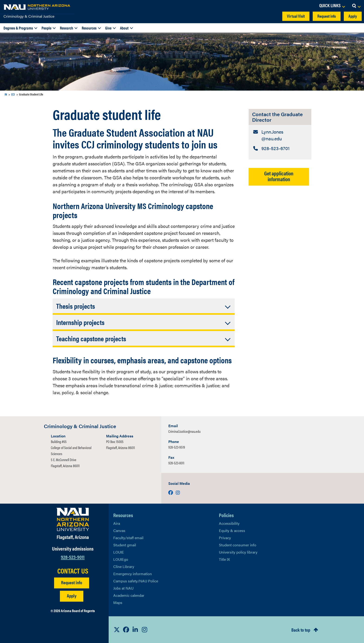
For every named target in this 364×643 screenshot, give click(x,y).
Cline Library (124, 566)
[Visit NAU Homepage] (73, 519)
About (124, 28)
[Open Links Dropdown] (332, 6)
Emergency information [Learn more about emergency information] (133, 574)
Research (67, 28)
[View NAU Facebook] (126, 630)
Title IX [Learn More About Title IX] (224, 559)
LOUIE (119, 552)
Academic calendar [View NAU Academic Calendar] (129, 595)
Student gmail (125, 545)
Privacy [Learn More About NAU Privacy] (225, 538)
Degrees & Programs (18, 28)
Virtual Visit (296, 16)
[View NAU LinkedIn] (135, 630)
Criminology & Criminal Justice (29, 16)
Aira (117, 523)
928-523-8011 (176, 463)
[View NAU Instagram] (145, 630)
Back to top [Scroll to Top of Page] (301, 630)
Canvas (119, 530)
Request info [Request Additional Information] (72, 582)
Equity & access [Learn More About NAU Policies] (232, 530)
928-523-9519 (177, 447)
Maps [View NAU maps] (118, 602)
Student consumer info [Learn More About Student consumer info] (238, 545)
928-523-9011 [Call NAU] (73, 557)
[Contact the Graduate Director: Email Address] (280, 135)
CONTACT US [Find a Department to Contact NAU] (73, 571)
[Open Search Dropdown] (356, 6)
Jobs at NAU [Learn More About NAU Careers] (123, 588)
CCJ (13, 94)
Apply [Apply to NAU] (72, 595)
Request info (327, 16)
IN (6, 94)
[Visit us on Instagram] (178, 492)
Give (108, 28)
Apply (353, 16)
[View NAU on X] (117, 630)
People (46, 28)
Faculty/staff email (128, 538)
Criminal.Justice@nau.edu (184, 431)
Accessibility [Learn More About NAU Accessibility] (229, 523)
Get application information (279, 177)
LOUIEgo (121, 559)
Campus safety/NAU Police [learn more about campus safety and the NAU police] (136, 581)
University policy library (238, 552)
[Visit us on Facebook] (171, 492)
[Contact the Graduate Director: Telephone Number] (280, 149)
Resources (89, 28)
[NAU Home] (37, 7)
